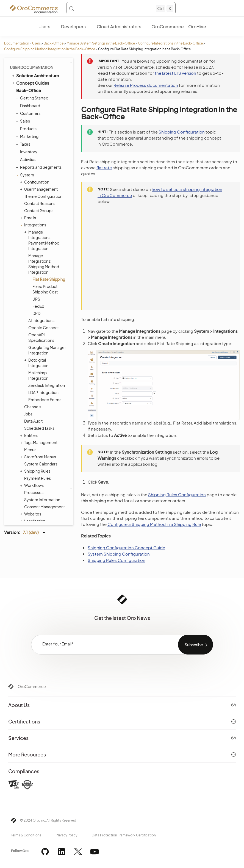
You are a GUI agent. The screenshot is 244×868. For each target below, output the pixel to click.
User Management (40, 154)
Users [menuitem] (44, 27)
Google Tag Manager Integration (47, 315)
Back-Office (54, 43)
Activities (27, 124)
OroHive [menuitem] (197, 27)
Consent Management (45, 472)
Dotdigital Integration (37, 328)
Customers (29, 78)
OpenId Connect (44, 293)
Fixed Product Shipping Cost (45, 254)
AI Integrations (41, 285)
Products (27, 94)
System (26, 140)
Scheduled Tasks (39, 393)
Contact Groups (39, 176)
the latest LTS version (175, 73)
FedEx (38, 271)
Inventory (27, 117)
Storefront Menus (39, 422)
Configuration (35, 147)
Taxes (24, 109)
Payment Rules (38, 443)
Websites (31, 479)
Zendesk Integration (47, 350)
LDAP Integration (43, 357)
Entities (30, 400)
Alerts (29, 493)
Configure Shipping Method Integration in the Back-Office (50, 49)
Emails (29, 183)
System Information (42, 465)
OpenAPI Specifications (41, 303)
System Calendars (41, 429)
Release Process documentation (146, 85)
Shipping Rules (36, 436)
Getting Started (33, 63)
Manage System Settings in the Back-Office (101, 43)
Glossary (25, 516)
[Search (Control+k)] (121, 9)
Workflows (33, 450)
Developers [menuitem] (73, 27)
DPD (36, 278)
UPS (36, 264)
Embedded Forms (45, 365)
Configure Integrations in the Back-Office (170, 43)
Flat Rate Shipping (49, 244)
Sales (24, 86)
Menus (30, 415)
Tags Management (39, 407)
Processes (34, 457)
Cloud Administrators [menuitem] (119, 27)
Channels (33, 372)
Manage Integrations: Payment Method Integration (42, 205)
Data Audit (33, 386)
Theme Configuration (43, 161)
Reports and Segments (39, 132)
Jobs (28, 379)
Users (36, 43)
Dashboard (29, 71)
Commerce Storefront (36, 501)
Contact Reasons (40, 168)
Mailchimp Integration (38, 340)
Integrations (34, 190)
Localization (33, 486)
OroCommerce (32, 686)
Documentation (17, 43)
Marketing (28, 101)
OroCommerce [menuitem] (168, 27)
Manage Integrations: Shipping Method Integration (42, 229)
